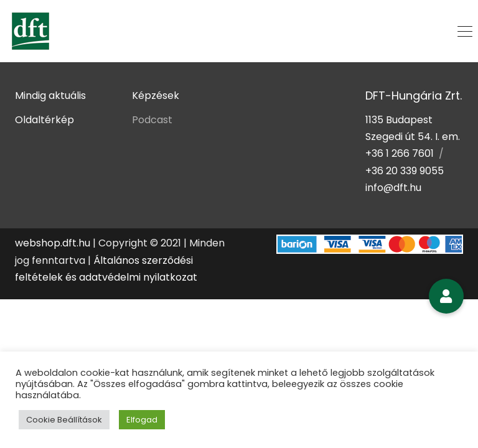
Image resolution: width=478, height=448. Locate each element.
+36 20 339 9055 (405, 171)
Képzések (156, 96)
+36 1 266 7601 (400, 153)
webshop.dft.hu (53, 243)
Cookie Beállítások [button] (64, 420)
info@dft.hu (393, 188)
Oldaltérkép (45, 120)
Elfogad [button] (142, 420)
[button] (446, 296)
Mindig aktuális (50, 96)
